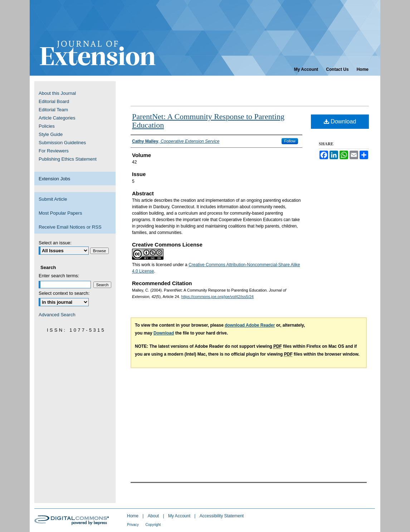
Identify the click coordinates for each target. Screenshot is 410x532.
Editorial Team (53, 110)
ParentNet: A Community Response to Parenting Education (208, 121)
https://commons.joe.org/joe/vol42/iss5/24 (218, 297)
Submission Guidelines (62, 143)
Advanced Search (57, 315)
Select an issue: (55, 243)
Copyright (153, 525)
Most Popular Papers (60, 213)
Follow (290, 141)
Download (340, 121)
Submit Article (53, 199)
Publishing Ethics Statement (68, 159)
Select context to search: (64, 293)
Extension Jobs (54, 179)
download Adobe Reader (250, 325)
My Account (180, 516)
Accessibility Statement (222, 516)
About (154, 516)
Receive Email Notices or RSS (70, 227)
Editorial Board (54, 101)
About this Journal (57, 93)
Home (133, 516)
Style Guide (51, 134)
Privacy (133, 525)
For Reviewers (54, 151)
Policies (47, 126)
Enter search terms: (59, 276)
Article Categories (57, 118)
